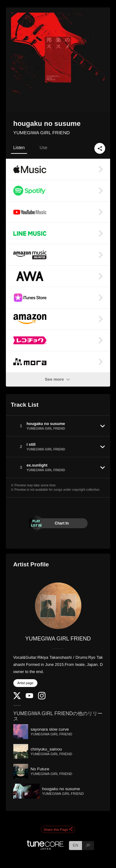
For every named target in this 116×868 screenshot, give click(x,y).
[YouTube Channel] (29, 697)
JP (88, 845)
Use (43, 148)
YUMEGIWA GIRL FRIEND (42, 133)
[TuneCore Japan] (45, 848)
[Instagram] (42, 698)
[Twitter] (17, 698)
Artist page (25, 683)
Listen (19, 148)
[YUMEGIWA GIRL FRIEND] (58, 606)
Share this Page (58, 830)
